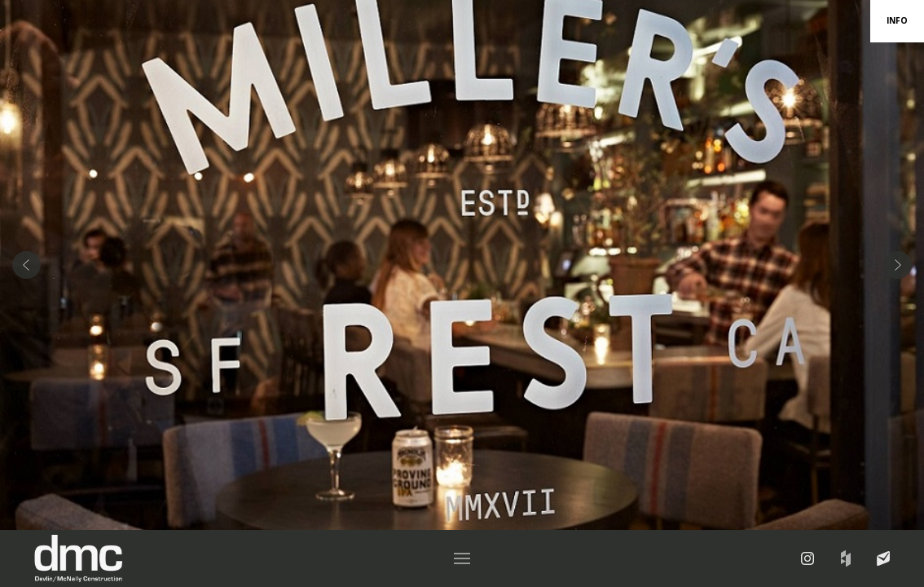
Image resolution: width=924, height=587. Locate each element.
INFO (897, 20)
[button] (462, 558)
